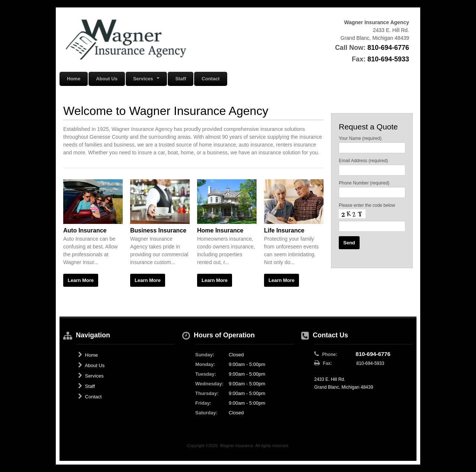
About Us (107, 79)
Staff (181, 79)
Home (74, 79)
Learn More (81, 280)
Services (91, 376)
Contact (210, 79)
